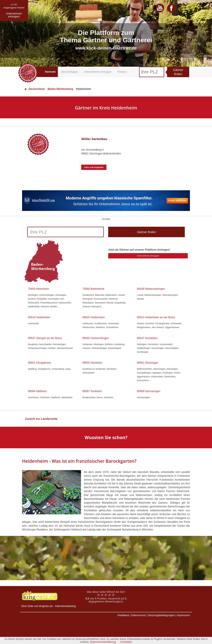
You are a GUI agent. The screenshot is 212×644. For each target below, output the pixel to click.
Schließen (126, 642)
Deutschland (34, 89)
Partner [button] (122, 72)
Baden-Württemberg (60, 89)
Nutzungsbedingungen (161, 615)
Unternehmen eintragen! (148, 256)
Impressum (183, 615)
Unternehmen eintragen (98, 72)
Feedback (123, 615)
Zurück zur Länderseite (41, 419)
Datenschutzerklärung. (103, 642)
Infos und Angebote (94, 167)
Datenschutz (139, 615)
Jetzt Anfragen (69, 72)
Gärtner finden (178, 72)
